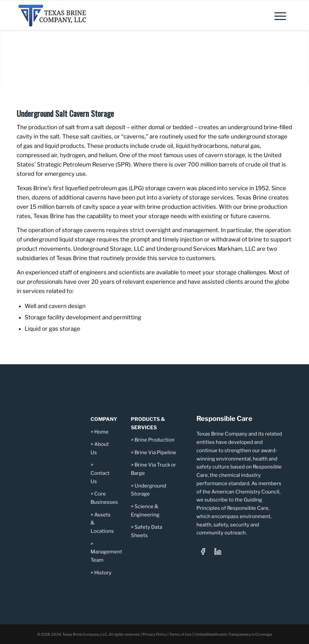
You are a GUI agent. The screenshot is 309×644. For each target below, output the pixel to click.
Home (101, 432)
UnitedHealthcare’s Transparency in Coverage (234, 634)
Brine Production (154, 440)
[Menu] (277, 15)
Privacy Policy (155, 634)
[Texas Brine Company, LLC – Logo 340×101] (57, 15)
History (103, 573)
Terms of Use (180, 634)
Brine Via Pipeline (155, 453)
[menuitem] (277, 15)
